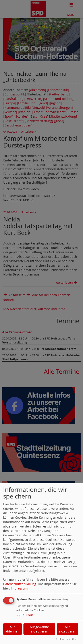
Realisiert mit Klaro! (67, 639)
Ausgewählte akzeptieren (39, 629)
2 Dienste (25, 615)
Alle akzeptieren (68, 629)
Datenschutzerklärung (20, 584)
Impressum (19, 588)
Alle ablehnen (12, 629)
